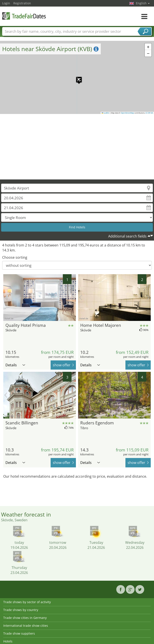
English (143, 3)
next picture (73, 298)
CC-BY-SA (149, 113)
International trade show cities (26, 626)
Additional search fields (127, 236)
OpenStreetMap (127, 113)
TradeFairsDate (24, 16)
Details (15, 365)
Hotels (8, 641)
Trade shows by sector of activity (27, 602)
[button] (77, 77)
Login (6, 3)
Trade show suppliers (19, 633)
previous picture (6, 298)
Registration (22, 3)
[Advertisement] (77, 147)
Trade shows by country (21, 610)
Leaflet (106, 113)
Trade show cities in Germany (25, 618)
